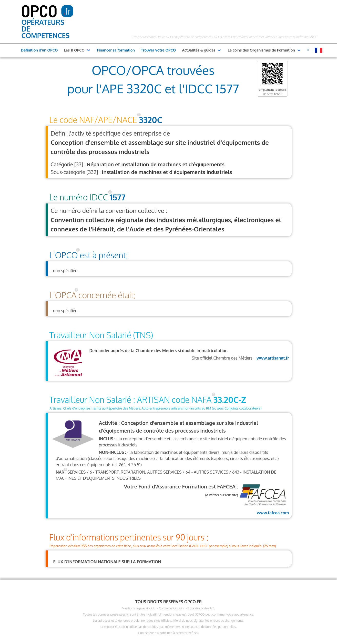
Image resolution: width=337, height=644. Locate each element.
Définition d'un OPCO (39, 50)
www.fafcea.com (264, 499)
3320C (151, 120)
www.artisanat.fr (273, 358)
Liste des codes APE (201, 608)
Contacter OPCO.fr (172, 608)
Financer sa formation (116, 50)
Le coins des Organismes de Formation (261, 50)
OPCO (39, 10)
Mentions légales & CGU (139, 608)
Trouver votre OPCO (158, 50)
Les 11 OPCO (74, 50)
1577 (118, 197)
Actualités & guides (199, 50)
